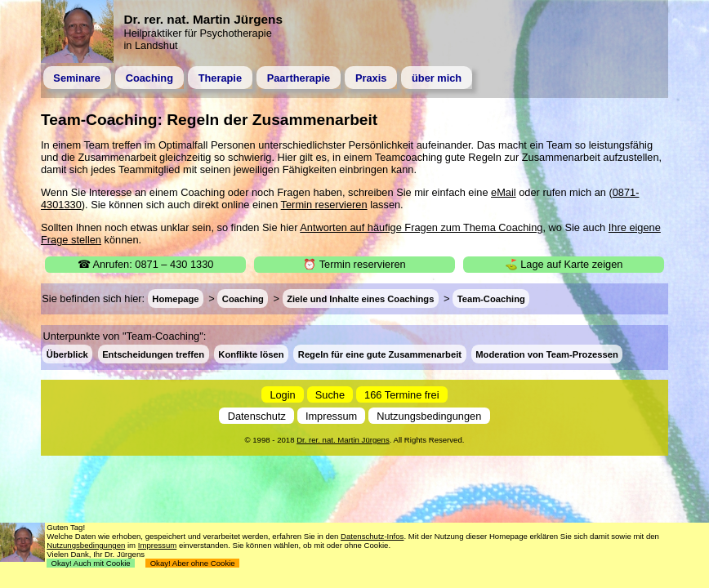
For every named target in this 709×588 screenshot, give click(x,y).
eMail (504, 192)
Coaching (149, 78)
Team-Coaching (491, 299)
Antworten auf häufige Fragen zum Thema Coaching (421, 227)
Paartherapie (299, 78)
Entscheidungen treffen (153, 354)
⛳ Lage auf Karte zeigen (564, 264)
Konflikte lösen (251, 354)
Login (282, 394)
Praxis (371, 78)
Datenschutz (257, 415)
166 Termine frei (402, 394)
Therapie (220, 78)
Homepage (175, 299)
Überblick (67, 354)
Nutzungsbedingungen (429, 415)
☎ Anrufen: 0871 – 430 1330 (146, 264)
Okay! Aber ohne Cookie (192, 563)
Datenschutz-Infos (372, 536)
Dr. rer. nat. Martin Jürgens (343, 440)
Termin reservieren (324, 205)
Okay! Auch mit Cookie (91, 563)
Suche (330, 394)
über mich (437, 78)
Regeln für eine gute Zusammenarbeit (380, 354)
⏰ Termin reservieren (354, 264)
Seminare (77, 78)
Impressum (331, 415)
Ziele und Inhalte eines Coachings (360, 299)
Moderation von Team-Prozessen (546, 354)
